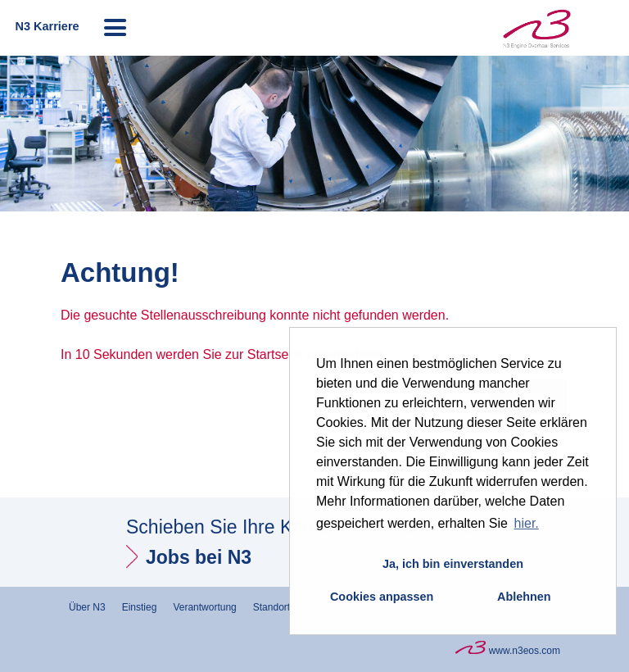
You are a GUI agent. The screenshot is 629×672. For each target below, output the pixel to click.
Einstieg (140, 607)
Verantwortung (204, 607)
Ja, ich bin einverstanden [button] (453, 564)
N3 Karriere (47, 26)
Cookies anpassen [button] (382, 597)
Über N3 (87, 607)
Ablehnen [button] (524, 597)
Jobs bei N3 (199, 557)
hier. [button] (527, 523)
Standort (272, 607)
